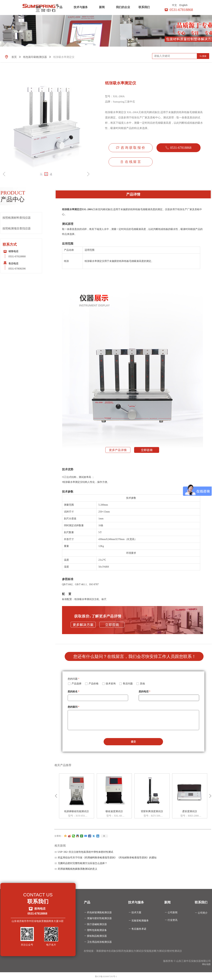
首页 (38, 7)
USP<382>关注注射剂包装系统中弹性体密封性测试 (85, 852)
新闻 (102, 7)
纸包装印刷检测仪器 (35, 57)
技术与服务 (81, 7)
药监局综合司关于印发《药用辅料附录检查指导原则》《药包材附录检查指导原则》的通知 (107, 858)
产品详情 (133, 194)
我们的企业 (123, 7)
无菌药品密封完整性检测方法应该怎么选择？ (82, 863)
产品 (60, 7)
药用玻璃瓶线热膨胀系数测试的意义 (78, 869)
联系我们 (144, 7)
